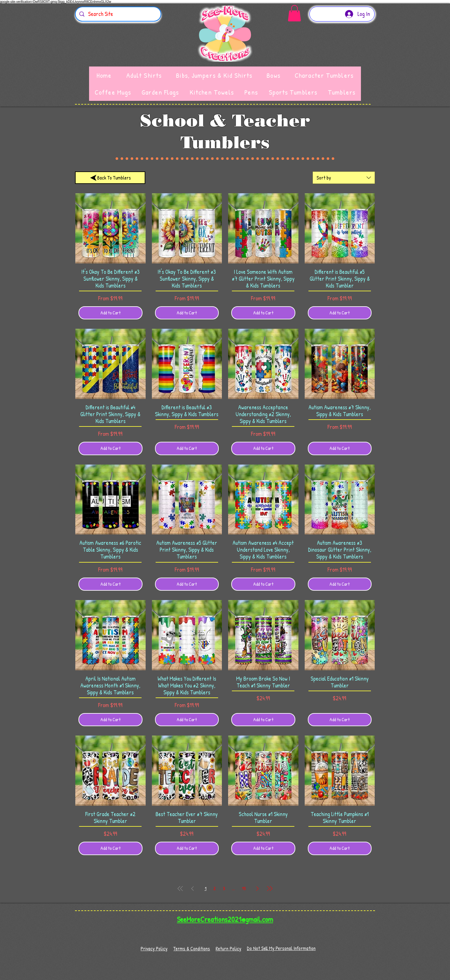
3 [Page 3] (224, 888)
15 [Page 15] (244, 888)
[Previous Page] (192, 889)
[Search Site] (118, 14)
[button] (294, 13)
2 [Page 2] (215, 888)
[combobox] (344, 178)
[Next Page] (257, 889)
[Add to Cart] (110, 313)
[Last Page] (270, 889)
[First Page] (180, 889)
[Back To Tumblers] (110, 178)
